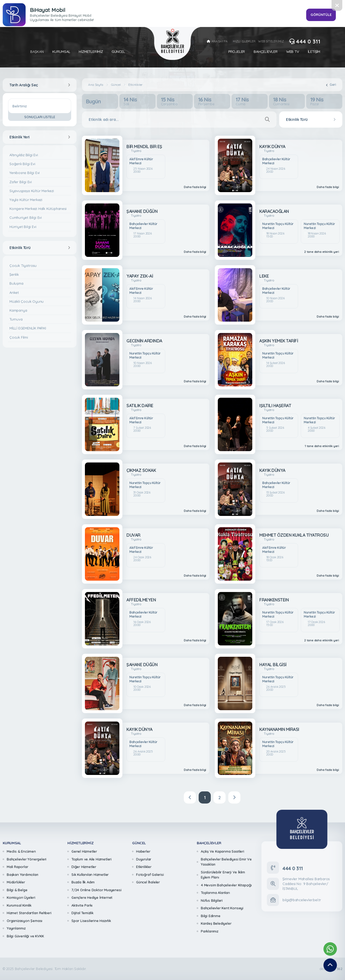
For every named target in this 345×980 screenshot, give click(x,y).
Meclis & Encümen (21, 851)
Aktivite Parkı (82, 905)
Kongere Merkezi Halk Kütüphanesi (38, 209)
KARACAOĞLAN (274, 211)
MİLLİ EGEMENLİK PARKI (28, 328)
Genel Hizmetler (84, 851)
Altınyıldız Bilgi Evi (24, 155)
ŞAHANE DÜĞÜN (142, 211)
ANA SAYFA (217, 41)
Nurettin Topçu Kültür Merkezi (278, 226)
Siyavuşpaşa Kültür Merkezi (32, 191)
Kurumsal (61, 52)
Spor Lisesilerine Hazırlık (91, 921)
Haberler (143, 851)
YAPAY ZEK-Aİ (140, 276)
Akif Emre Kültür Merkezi (141, 161)
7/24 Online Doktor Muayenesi (96, 890)
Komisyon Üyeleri (21, 897)
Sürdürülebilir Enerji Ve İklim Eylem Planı (223, 875)
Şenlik (14, 274)
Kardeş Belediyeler (216, 923)
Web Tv (293, 52)
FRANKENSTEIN (274, 600)
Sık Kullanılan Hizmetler (90, 874)
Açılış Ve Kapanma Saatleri (222, 851)
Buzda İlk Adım (83, 882)
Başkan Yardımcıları (23, 874)
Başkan (37, 52)
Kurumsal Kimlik (19, 905)
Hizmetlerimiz (91, 52)
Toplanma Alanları (215, 893)
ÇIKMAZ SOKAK (141, 470)
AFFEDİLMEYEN (141, 600)
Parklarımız (210, 931)
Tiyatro (136, 151)
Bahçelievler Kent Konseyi (222, 908)
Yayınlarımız (16, 928)
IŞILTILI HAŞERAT (275, 406)
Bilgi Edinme (211, 916)
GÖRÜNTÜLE (321, 15)
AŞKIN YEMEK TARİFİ (279, 341)
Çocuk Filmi (19, 337)
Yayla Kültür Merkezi (26, 200)
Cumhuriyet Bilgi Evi (26, 217)
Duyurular (144, 859)
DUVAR (133, 535)
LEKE (264, 276)
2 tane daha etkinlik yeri (322, 252)
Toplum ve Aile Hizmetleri (92, 859)
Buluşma (16, 283)
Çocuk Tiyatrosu (23, 266)
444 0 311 (305, 42)
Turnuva (16, 319)
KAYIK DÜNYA (272, 147)
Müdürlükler (16, 882)
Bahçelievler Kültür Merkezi (276, 161)
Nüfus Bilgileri (212, 900)
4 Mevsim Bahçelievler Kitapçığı (226, 885)
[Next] (234, 797)
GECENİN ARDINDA (144, 341)
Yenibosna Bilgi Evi (25, 173)
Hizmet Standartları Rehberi (29, 913)
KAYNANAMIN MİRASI (279, 729)
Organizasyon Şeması (25, 921)
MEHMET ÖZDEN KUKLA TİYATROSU (294, 535)
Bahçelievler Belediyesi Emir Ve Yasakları (226, 862)
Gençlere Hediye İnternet (92, 897)
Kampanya (18, 310)
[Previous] (190, 797)
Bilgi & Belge (17, 890)
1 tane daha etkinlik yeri (322, 446)
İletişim (314, 52)
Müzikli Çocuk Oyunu (27, 301)
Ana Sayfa (96, 85)
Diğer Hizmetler (84, 867)
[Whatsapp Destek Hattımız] (330, 949)
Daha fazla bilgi (195, 187)
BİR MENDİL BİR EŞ (144, 147)
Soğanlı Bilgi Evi (22, 164)
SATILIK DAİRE (140, 406)
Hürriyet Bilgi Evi (23, 227)
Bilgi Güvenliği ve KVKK (25, 936)
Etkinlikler (135, 85)
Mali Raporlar (17, 867)
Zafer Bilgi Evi (21, 182)
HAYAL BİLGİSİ (273, 665)
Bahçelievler (266, 52)
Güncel (118, 52)
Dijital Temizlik (82, 913)
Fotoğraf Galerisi (150, 874)
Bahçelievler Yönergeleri (27, 859)
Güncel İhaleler (148, 882)
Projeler (237, 52)
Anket (14, 292)
